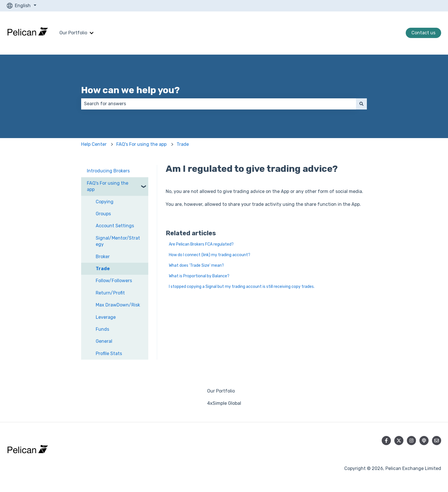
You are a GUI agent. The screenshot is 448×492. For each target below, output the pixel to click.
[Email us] (437, 441)
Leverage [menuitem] (106, 317)
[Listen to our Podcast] (424, 441)
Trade (183, 144)
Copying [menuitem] (105, 202)
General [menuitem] (104, 341)
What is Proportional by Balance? (199, 276)
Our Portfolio (73, 33)
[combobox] (219, 104)
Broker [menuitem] (103, 257)
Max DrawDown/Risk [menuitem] (118, 305)
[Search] (361, 104)
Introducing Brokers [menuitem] (108, 171)
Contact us (423, 33)
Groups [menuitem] (103, 214)
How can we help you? (130, 90)
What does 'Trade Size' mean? (196, 265)
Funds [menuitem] (102, 329)
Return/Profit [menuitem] (110, 293)
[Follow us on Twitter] (399, 441)
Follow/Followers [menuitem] (114, 281)
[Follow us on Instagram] (411, 441)
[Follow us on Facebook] (386, 441)
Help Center (94, 144)
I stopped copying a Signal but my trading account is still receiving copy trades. (242, 287)
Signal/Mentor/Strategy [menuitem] (118, 241)
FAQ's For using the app (141, 144)
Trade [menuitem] (103, 269)
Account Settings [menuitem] (115, 226)
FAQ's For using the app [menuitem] (108, 186)
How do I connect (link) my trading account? (210, 255)
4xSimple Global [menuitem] (224, 403)
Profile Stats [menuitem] (109, 353)
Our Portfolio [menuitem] (221, 391)
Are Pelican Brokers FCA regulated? (201, 244)
